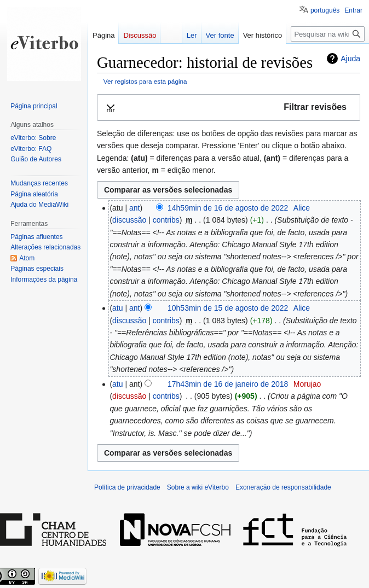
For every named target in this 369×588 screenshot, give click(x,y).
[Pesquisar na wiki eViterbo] (328, 34)
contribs (166, 220)
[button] (229, 107)
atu (117, 308)
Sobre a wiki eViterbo (198, 487)
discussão (129, 220)
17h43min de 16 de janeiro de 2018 (228, 384)
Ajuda (350, 59)
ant (134, 208)
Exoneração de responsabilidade (283, 487)
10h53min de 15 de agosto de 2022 (228, 308)
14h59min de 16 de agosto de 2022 (228, 208)
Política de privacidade (127, 487)
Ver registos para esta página (145, 81)
